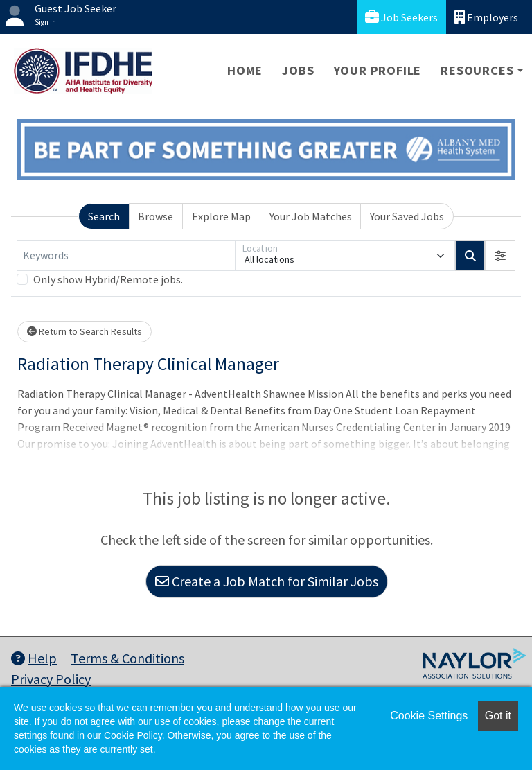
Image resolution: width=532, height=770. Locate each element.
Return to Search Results (85, 331)
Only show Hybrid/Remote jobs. (108, 279)
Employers (486, 17)
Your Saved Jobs (407, 216)
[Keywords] (126, 256)
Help (34, 658)
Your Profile (378, 70)
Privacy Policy (51, 679)
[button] (500, 256)
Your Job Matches (311, 216)
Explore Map (221, 216)
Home (245, 70)
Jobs (298, 70)
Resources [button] (477, 70)
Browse (156, 216)
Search (104, 216)
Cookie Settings (429, 716)
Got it (498, 716)
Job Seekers (401, 17)
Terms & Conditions (127, 658)
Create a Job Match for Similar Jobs (267, 581)
